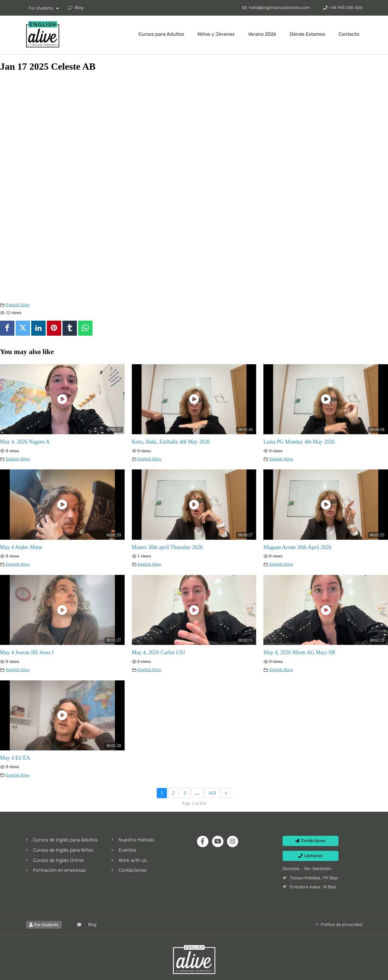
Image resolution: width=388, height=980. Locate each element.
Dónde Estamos (307, 34)
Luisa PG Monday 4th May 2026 (299, 442)
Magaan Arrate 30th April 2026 (297, 547)
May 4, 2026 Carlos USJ (159, 652)
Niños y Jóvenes (216, 34)
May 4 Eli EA (15, 758)
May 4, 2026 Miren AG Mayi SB (299, 652)
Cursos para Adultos (161, 34)
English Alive (18, 305)
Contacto (349, 34)
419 (212, 793)
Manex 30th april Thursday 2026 (167, 547)
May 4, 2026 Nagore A (25, 442)
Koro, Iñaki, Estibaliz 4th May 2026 (171, 442)
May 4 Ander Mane (21, 547)
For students (44, 8)
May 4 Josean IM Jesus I (27, 652)
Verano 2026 (262, 34)
